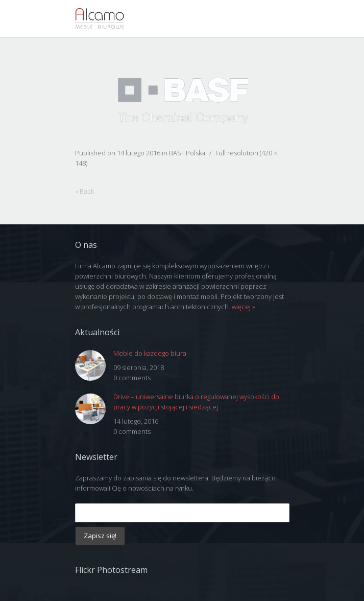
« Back (84, 191)
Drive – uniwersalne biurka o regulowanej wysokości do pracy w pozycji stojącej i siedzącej (196, 402)
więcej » (244, 307)
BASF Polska (187, 153)
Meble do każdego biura (150, 353)
